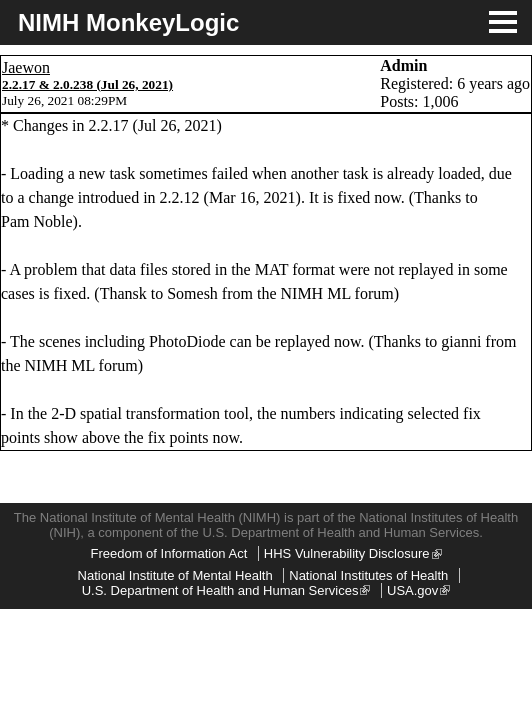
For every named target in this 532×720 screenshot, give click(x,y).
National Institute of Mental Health (175, 575)
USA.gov (418, 590)
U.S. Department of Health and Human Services (226, 590)
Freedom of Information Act (168, 553)
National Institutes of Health (368, 575)
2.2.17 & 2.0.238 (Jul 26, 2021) (87, 84)
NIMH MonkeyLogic (128, 22)
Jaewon (26, 67)
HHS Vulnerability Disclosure (353, 553)
